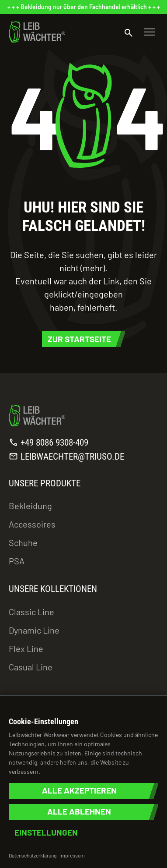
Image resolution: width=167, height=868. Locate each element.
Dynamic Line (34, 630)
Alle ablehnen (79, 812)
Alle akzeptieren (79, 791)
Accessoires (32, 524)
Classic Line (31, 612)
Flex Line (26, 648)
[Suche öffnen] (129, 32)
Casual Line (31, 667)
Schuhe (23, 542)
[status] (83, 7)
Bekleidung (30, 506)
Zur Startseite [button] (79, 339)
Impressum (72, 855)
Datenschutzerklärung (33, 855)
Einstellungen (46, 833)
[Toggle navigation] (150, 32)
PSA (17, 561)
